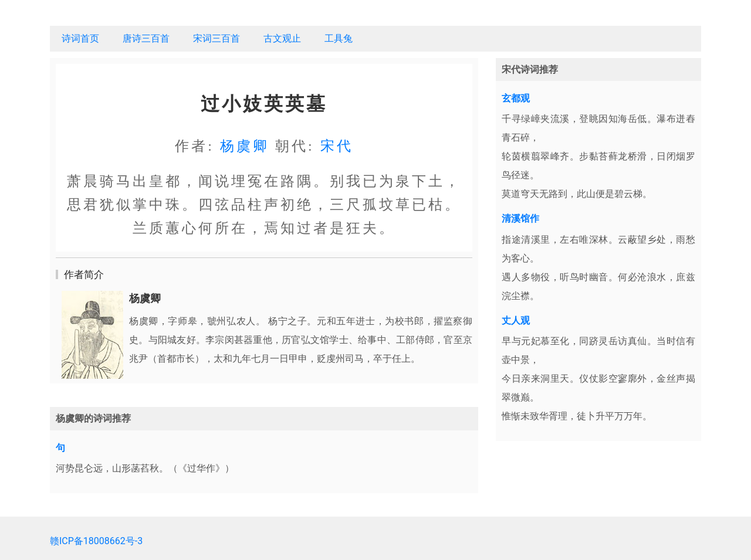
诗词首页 (80, 38)
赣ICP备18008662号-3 (96, 541)
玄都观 (516, 98)
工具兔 (339, 38)
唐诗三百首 (146, 38)
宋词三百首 (216, 38)
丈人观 (516, 320)
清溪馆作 (520, 218)
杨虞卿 (245, 146)
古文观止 (282, 38)
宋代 (337, 146)
